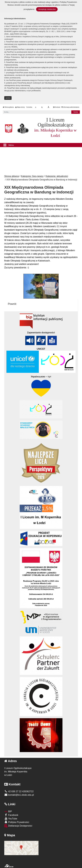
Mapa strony (20, 107)
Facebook (11, 815)
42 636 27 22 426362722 (19, 791)
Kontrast (57, 107)
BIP (8, 811)
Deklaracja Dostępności (18, 826)
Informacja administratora (70, 107)
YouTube (11, 818)
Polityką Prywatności (68, 2)
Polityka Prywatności (17, 822)
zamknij (8, 98)
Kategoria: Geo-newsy (32, 176)
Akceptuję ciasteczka (47, 9)
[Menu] (41, 145)
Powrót (12, 304)
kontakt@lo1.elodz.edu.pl (19, 795)
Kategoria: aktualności (57, 176)
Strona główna (8, 107)
